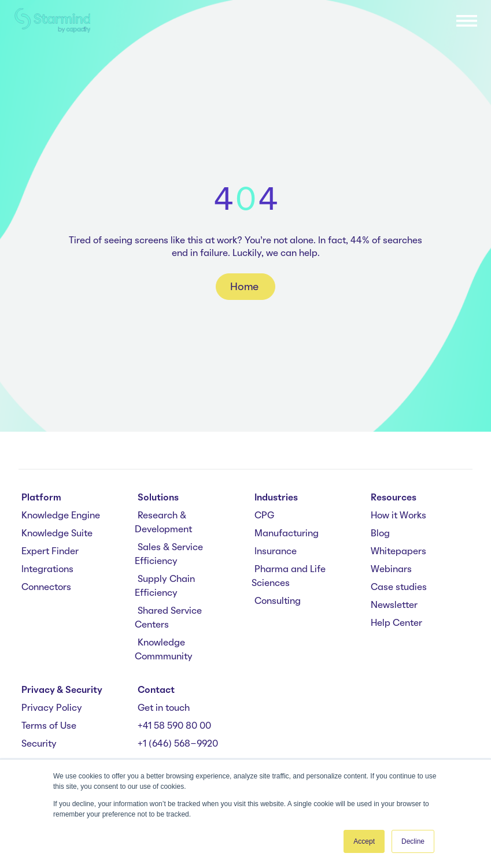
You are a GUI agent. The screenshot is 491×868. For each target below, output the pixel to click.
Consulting (278, 602)
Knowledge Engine (61, 516)
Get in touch (164, 709)
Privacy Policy (52, 709)
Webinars (391, 570)
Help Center (396, 624)
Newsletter (394, 606)
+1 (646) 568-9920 (178, 744)
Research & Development (163, 523)
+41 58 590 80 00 (174, 726)
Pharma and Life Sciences (289, 577)
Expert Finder (50, 552)
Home (245, 287)
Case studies (399, 588)
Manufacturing (287, 534)
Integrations (47, 570)
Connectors (46, 588)
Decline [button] (413, 841)
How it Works (398, 516)
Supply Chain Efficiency (165, 587)
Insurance (276, 552)
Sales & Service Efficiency (169, 555)
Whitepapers (398, 552)
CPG (264, 516)
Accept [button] (364, 841)
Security (39, 744)
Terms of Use (49, 726)
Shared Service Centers (168, 618)
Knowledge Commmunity (164, 650)
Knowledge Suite (57, 534)
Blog (380, 534)
